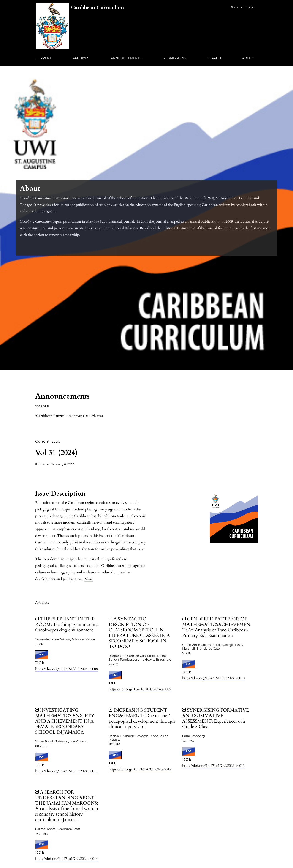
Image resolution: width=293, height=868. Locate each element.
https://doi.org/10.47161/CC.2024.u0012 (140, 769)
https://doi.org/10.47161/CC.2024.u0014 (66, 859)
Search (214, 58)
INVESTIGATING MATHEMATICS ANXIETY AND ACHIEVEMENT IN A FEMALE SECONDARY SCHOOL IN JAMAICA (65, 721)
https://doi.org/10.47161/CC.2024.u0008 (66, 669)
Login (250, 7)
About (248, 58)
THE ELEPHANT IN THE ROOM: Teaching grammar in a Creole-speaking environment (67, 624)
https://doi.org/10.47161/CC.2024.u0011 (66, 771)
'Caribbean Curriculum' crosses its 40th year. (70, 416)
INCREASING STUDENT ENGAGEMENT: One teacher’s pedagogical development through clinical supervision (142, 718)
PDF (42, 655)
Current (43, 58)
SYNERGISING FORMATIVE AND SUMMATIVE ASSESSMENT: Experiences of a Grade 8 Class (216, 718)
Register (237, 7)
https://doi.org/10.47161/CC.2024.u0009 (140, 689)
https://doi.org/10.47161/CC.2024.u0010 (213, 678)
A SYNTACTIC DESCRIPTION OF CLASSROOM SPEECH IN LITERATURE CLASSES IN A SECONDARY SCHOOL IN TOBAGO (139, 633)
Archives (81, 58)
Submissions (174, 58)
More (89, 579)
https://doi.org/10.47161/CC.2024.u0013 (213, 766)
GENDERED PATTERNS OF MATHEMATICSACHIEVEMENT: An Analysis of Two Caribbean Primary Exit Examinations (216, 627)
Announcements (126, 58)
